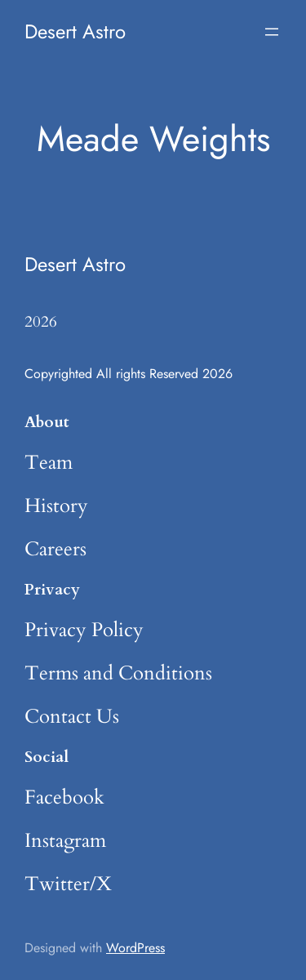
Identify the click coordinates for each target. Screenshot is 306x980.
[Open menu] (272, 32)
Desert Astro (75, 31)
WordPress (135, 948)
